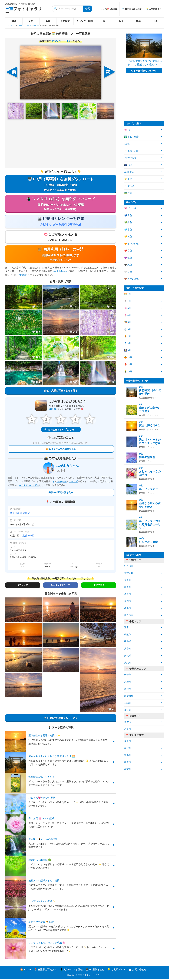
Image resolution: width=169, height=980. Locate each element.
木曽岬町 (129, 573)
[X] (58, 472)
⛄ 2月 (128, 301)
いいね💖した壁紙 (109, 9)
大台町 (128, 649)
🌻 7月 (128, 336)
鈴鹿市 (128, 601)
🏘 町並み (129, 172)
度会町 (128, 710)
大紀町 (128, 663)
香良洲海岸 (33, 25)
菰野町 (128, 587)
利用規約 (23, 276)
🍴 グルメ (129, 186)
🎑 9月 (128, 350)
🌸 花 (127, 130)
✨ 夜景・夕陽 (131, 151)
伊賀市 (128, 722)
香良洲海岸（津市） (21, 514)
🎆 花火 (128, 165)
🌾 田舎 (128, 179)
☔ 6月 (128, 329)
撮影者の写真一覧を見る (61, 494)
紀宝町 (128, 769)
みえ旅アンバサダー (29, 487)
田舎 (155, 21)
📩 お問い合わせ (138, 971)
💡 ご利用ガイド (154, 9)
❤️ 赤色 (128, 251)
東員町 (128, 580)
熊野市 (128, 762)
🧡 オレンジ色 (131, 244)
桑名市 (128, 594)
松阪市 (128, 635)
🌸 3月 (128, 308)
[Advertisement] (61, 143)
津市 (21, 25)
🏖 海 (127, 144)
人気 (31, 21)
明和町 (128, 641)
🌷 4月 (128, 315)
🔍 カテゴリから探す (132, 9)
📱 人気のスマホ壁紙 (71, 971)
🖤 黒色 (128, 265)
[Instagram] (63, 472)
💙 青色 (128, 215)
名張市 (128, 729)
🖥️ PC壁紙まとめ (95, 971)
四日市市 (129, 615)
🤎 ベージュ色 (131, 279)
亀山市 (128, 608)
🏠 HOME (26, 971)
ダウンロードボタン (62, 41)
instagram (61, 483)
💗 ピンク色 (130, 208)
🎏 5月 (128, 322)
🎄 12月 (128, 372)
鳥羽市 (128, 689)
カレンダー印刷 (85, 21)
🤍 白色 (128, 272)
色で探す (65, 21)
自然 (138, 21)
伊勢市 (128, 675)
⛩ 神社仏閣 (130, 158)
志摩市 (128, 682)
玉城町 (128, 703)
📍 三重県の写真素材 (45, 971)
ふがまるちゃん (60, 272)
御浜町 (128, 755)
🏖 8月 (128, 343)
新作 (48, 21)
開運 (14, 21)
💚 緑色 (128, 222)
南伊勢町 (129, 696)
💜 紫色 (128, 258)
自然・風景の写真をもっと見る (61, 392)
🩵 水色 (128, 230)
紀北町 (128, 748)
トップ (11, 25)
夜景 (121, 21)
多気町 (128, 656)
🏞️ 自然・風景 (131, 137)
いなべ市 (129, 566)
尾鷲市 (128, 741)
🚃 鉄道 (128, 193)
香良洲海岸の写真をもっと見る (61, 719)
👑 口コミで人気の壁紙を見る (61, 450)
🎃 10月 (128, 357)
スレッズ (73, 483)
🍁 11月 (128, 364)
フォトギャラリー (24, 11)
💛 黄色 (128, 236)
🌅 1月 (128, 294)
